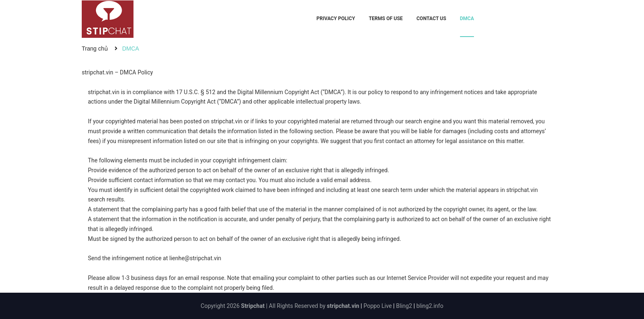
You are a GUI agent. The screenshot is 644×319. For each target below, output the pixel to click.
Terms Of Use (386, 18)
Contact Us (431, 18)
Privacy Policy (336, 18)
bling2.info (430, 306)
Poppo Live (378, 306)
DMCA (467, 18)
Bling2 (404, 306)
